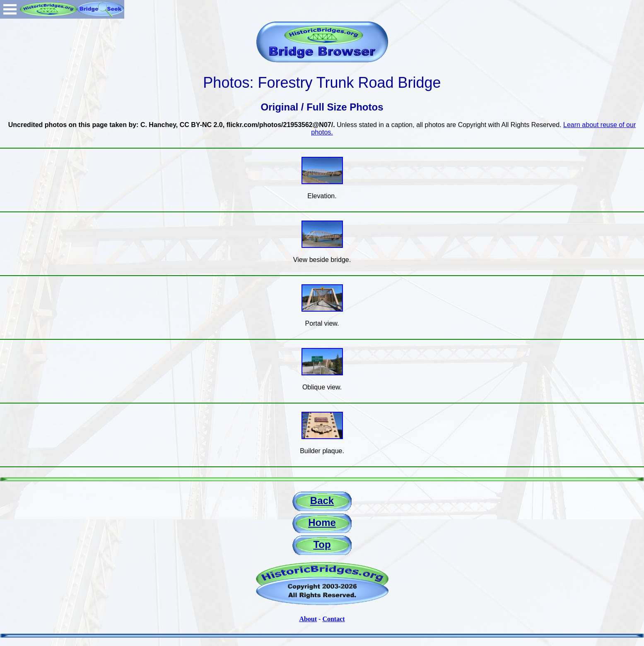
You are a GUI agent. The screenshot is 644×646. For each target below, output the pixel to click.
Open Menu (10, 9)
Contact (333, 619)
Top (322, 544)
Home (322, 522)
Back (322, 501)
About (308, 619)
